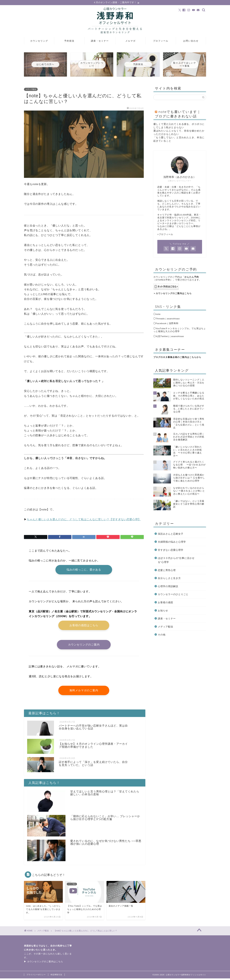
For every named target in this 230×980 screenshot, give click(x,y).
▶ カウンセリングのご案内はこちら (44, 963)
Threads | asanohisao (168, 319)
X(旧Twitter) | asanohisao (170, 336)
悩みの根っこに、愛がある (84, 570)
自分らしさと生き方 (169, 578)
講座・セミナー (100, 41)
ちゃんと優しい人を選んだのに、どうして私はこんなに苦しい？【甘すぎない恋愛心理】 (84, 520)
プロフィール (161, 41)
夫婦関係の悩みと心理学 (172, 542)
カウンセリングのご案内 (84, 646)
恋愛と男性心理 (167, 570)
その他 (162, 635)
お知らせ (163, 611)
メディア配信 (31, 89)
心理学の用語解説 (168, 586)
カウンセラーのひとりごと (173, 595)
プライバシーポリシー (36, 976)
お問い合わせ (191, 41)
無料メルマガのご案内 (84, 692)
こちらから (195, 357)
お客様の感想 (165, 603)
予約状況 (69, 41)
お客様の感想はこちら (84, 626)
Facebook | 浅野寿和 (167, 324)
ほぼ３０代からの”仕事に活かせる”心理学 (176, 560)
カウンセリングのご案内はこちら (174, 294)
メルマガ (130, 41)
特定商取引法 (56, 976)
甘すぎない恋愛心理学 (171, 550)
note (158, 314)
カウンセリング (39, 41)
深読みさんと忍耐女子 (171, 534)
